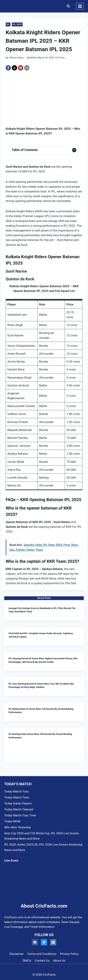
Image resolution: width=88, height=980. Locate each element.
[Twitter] (44, 942)
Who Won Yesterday (18, 827)
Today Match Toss (16, 791)
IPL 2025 (17, 24)
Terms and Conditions (42, 954)
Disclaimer (17, 954)
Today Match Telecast (19, 809)
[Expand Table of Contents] (44, 150)
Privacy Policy (69, 954)
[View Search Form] (67, 6)
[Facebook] (8, 68)
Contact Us (42, 960)
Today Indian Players (18, 803)
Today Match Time (17, 797)
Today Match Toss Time (20, 815)
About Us (59, 960)
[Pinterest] (21, 68)
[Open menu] (80, 6)
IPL (8, 24)
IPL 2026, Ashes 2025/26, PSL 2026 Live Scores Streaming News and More (43, 847)
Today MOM (12, 821)
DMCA (27, 960)
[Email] (27, 68)
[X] (14, 68)
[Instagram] (53, 942)
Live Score (11, 860)
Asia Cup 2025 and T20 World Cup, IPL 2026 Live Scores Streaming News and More (42, 836)
